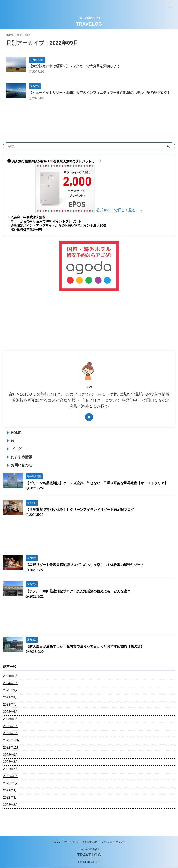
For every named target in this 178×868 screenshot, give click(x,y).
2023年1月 (11, 745)
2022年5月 (11, 795)
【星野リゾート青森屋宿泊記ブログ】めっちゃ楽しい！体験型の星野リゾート (88, 576)
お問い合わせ (21, 471)
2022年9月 (11, 766)
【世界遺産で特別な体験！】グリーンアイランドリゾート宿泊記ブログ (83, 521)
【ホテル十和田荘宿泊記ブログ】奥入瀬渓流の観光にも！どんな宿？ (81, 603)
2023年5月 (11, 730)
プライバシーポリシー (113, 842)
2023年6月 (11, 723)
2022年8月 (11, 773)
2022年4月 (11, 802)
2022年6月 (11, 788)
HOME (16, 439)
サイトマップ (72, 842)
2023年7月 (11, 716)
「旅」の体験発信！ (89, 850)
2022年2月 (11, 816)
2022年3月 (11, 809)
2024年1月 (11, 695)
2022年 (20, 35)
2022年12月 (11, 752)
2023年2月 (11, 738)
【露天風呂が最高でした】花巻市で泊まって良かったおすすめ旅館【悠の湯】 (88, 658)
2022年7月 (11, 780)
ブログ (16, 455)
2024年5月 (11, 687)
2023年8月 (11, 709)
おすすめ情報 (21, 463)
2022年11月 (11, 759)
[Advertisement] (87, 327)
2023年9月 (11, 702)
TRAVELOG (89, 24)
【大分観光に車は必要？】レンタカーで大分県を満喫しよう (77, 66)
